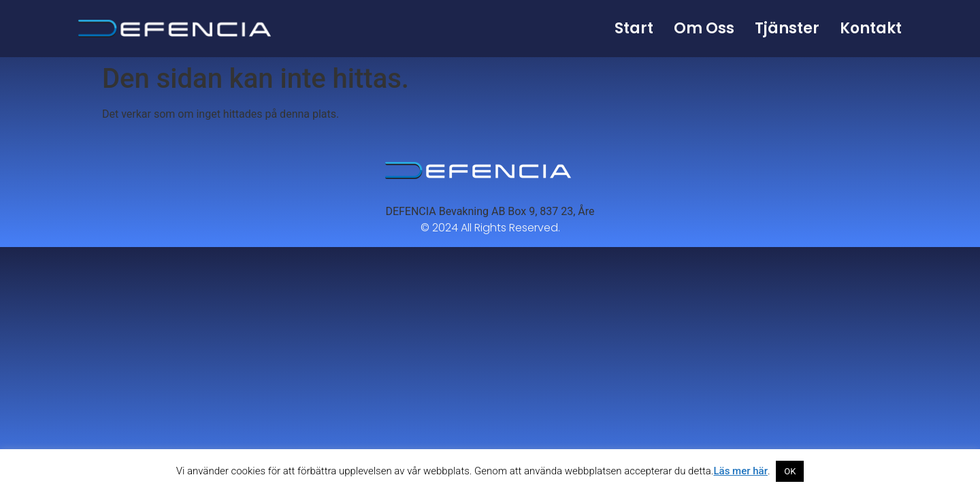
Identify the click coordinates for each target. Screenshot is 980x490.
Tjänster (787, 28)
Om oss (704, 28)
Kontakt (871, 28)
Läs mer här (740, 471)
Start (634, 28)
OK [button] (790, 471)
